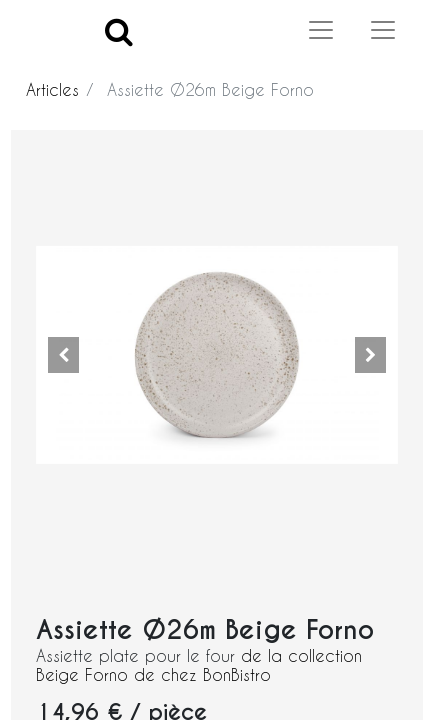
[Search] (119, 30)
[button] (63, 355)
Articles (52, 89)
